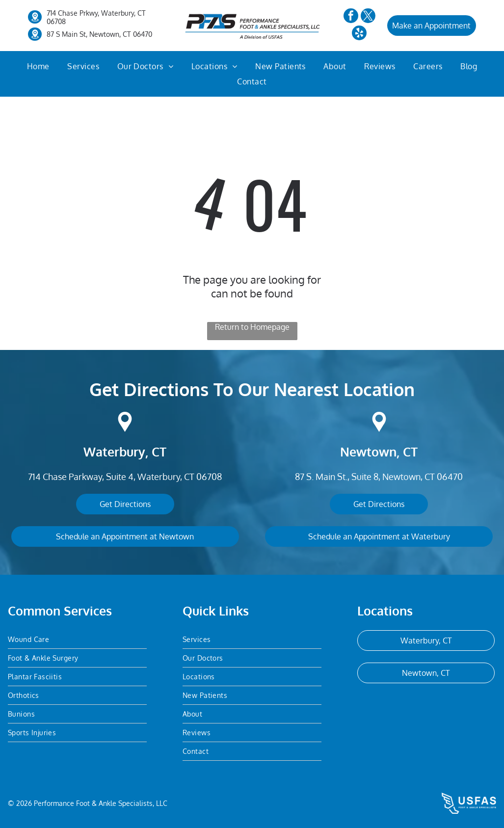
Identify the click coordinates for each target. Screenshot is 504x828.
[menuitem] (38, 66)
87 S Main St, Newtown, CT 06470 (99, 34)
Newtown (368, 452)
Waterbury (114, 452)
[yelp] (359, 34)
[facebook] (351, 17)
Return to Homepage (252, 327)
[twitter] (368, 17)
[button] (83, 66)
